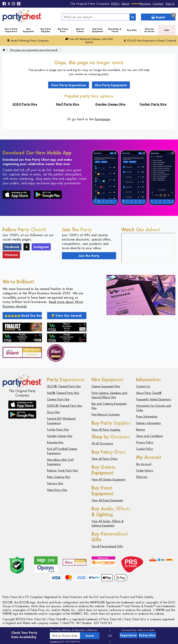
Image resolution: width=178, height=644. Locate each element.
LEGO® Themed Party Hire (64, 386)
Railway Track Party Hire (62, 471)
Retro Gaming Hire (59, 477)
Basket (163, 16)
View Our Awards (67, 315)
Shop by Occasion (149, 30)
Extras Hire (147, 635)
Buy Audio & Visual (115, 30)
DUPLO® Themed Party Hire (65, 406)
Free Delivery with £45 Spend (89, 41)
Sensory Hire (55, 483)
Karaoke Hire (55, 442)
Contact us (55, 641)
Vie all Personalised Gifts (107, 546)
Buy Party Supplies (46, 30)
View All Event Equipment (107, 500)
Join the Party (89, 256)
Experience (129, 635)
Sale (167, 30)
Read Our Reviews (23, 315)
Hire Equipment (28, 30)
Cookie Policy (145, 449)
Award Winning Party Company (28, 41)
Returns (141, 430)
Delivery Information (148, 423)
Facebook (12, 247)
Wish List (142, 477)
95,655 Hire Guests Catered (150, 41)
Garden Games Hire (60, 436)
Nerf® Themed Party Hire (63, 393)
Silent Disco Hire (57, 490)
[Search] (133, 17)
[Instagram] (14, 4)
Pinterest (11, 255)
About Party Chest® (149, 393)
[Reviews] (141, 4)
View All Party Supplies (106, 430)
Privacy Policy (145, 442)
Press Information (147, 417)
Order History (145, 471)
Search (90, 636)
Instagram (41, 247)
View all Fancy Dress (105, 459)
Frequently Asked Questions (154, 399)
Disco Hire (53, 412)
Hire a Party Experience (11, 30)
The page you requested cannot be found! (34, 50)
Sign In (170, 4)
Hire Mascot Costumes (106, 414)
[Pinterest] (19, 4)
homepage (102, 119)
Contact (158, 4)
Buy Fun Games (80, 30)
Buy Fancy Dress (63, 30)
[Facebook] (4, 4)
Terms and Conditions (150, 436)
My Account (144, 464)
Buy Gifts (132, 30)
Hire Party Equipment (111, 85)
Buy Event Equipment (98, 30)
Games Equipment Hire (106, 386)
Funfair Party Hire (58, 430)
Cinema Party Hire (58, 399)
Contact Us (143, 386)
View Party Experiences (69, 85)
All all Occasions (102, 443)
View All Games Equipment (108, 480)
